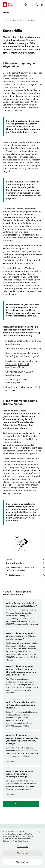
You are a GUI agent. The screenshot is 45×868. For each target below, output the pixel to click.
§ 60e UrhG (11, 364)
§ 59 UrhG (29, 372)
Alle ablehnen (22, 853)
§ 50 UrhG (37, 341)
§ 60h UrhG (23, 364)
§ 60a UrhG (32, 387)
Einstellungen (23, 846)
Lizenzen (6, 20)
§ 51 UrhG (21, 349)
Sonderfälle (31, 20)
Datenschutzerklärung (20, 841)
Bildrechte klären (18, 20)
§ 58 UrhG (19, 357)
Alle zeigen (19, 804)
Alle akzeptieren (22, 862)
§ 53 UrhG (22, 380)
